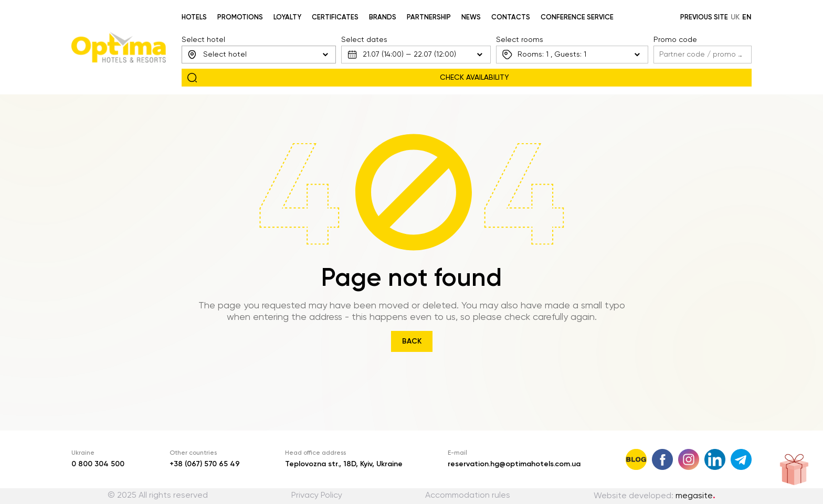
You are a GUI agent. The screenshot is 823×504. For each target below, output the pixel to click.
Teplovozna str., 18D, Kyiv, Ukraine (344, 464)
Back (412, 341)
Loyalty (287, 18)
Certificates (335, 18)
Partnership (429, 18)
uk (735, 17)
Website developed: (655, 496)
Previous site (704, 18)
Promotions (240, 18)
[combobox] (259, 55)
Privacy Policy (317, 496)
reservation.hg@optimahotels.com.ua (514, 464)
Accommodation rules (468, 496)
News (471, 18)
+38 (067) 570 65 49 (205, 464)
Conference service (577, 18)
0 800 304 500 (98, 464)
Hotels (194, 18)
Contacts (511, 18)
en (747, 17)
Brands (383, 18)
